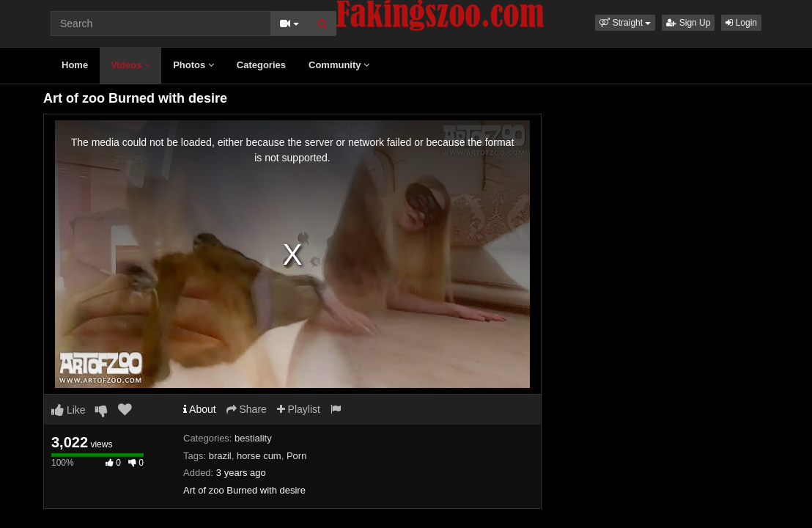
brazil (220, 456)
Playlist (299, 409)
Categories (261, 65)
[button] (625, 23)
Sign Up (688, 23)
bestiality (253, 438)
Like (69, 410)
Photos (193, 65)
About (200, 409)
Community (339, 65)
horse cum (259, 456)
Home (75, 65)
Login (741, 23)
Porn (296, 456)
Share (247, 409)
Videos (130, 65)
